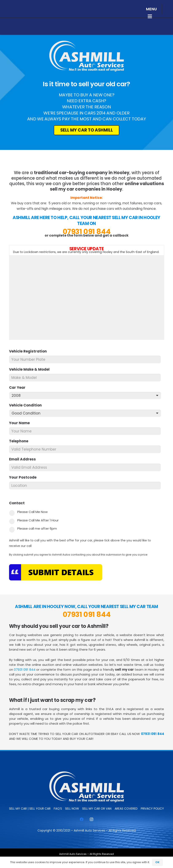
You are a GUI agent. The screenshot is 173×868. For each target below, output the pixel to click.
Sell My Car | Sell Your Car (30, 809)
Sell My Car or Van (97, 809)
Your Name (21, 423)
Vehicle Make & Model (31, 369)
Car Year (19, 388)
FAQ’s (58, 809)
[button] (151, 9)
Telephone (20, 441)
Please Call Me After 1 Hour (38, 520)
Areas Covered (126, 809)
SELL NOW (72, 809)
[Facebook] (82, 819)
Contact (19, 503)
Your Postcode (25, 477)
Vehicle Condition (27, 405)
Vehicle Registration (30, 351)
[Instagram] (92, 819)
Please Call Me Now (32, 512)
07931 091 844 (87, 231)
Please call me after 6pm (37, 528)
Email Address (24, 459)
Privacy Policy (152, 809)
